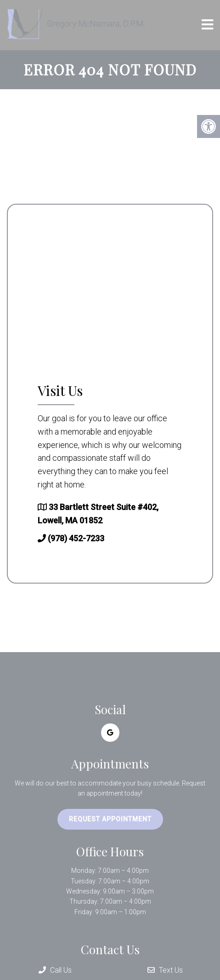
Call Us (55, 970)
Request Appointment (110, 819)
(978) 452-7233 (76, 538)
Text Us (165, 970)
